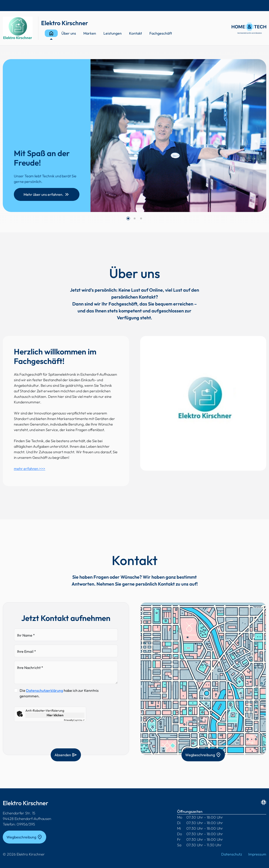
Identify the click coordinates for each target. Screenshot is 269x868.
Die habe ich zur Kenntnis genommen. (59, 693)
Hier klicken (55, 715)
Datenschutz (232, 854)
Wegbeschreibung (203, 755)
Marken (90, 33)
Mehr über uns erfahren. (47, 194)
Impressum (257, 854)
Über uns (69, 33)
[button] (128, 218)
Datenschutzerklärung (45, 690)
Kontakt (136, 33)
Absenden (66, 755)
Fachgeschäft (161, 33)
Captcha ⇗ (74, 720)
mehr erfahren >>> (30, 469)
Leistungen (113, 33)
